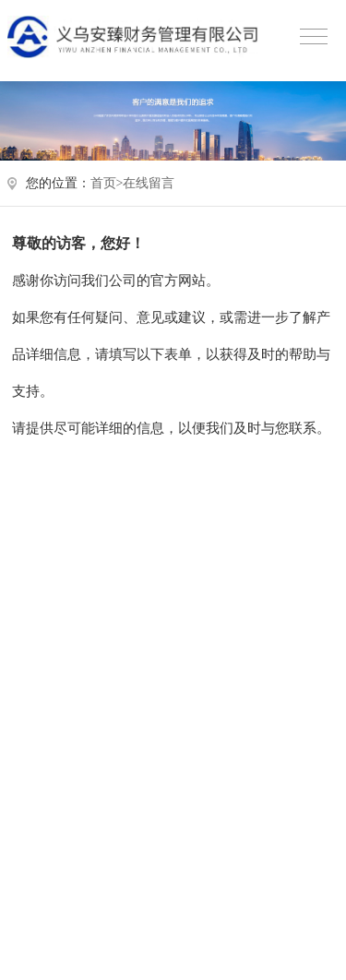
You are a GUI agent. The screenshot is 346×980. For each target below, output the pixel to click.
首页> (107, 183)
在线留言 (149, 183)
